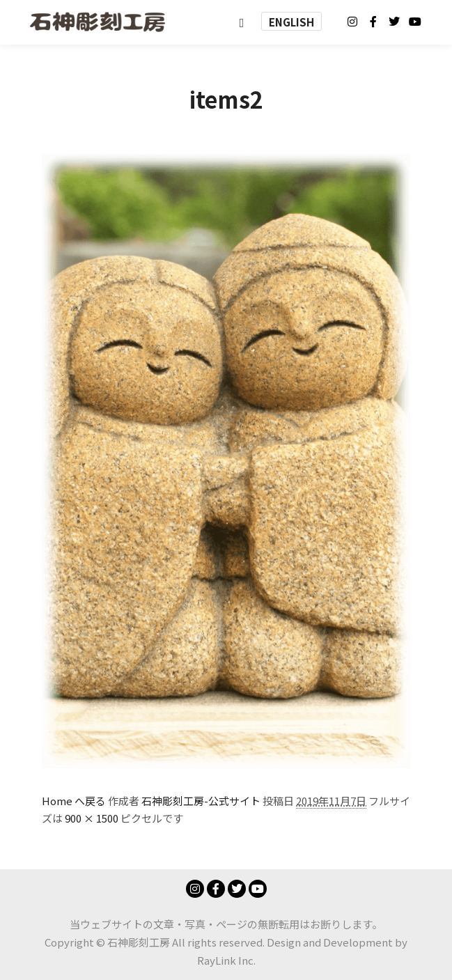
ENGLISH (291, 22)
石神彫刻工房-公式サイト (201, 801)
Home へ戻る (74, 801)
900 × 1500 (92, 818)
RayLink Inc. (226, 960)
